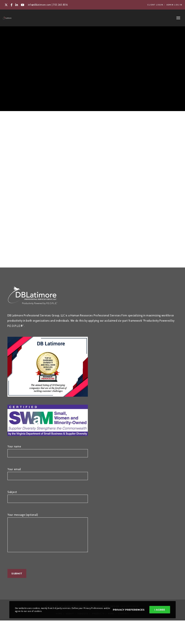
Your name (48, 453)
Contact (124, 619)
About (70, 619)
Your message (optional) (48, 538)
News (111, 619)
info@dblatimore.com (40, 5)
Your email (48, 476)
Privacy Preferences (129, 610)
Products (98, 619)
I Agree (160, 610)
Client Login (155, 5)
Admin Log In (174, 5)
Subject (48, 498)
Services (83, 619)
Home (59, 619)
